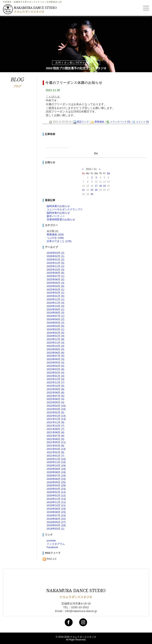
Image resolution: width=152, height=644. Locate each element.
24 (96, 190)
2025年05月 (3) (56, 283)
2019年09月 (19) (56, 509)
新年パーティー (56, 216)
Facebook (52, 547)
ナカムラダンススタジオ (83, 637)
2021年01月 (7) (56, 456)
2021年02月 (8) (56, 452)
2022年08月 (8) (56, 393)
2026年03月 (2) (56, 253)
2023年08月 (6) (56, 353)
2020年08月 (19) (56, 472)
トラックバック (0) (120, 122)
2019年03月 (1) (56, 529)
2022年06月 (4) (56, 399)
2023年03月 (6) (56, 369)
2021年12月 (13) (56, 419)
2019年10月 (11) (56, 505)
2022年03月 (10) (56, 409)
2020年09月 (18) (56, 469)
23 (92, 190)
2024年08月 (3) (56, 313)
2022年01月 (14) (56, 416)
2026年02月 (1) (56, 256)
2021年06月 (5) (56, 439)
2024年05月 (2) (56, 323)
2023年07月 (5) (56, 356)
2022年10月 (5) (56, 386)
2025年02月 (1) (56, 293)
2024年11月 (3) (56, 303)
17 (96, 186)
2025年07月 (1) (56, 276)
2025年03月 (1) (56, 290)
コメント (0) (142, 122)
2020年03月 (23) (56, 489)
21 (83, 190)
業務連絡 (99, 122)
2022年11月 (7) (56, 382)
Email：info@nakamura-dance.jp (76, 611)
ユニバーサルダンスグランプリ (65, 209)
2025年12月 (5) (56, 263)
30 (92, 194)
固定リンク (83, 122)
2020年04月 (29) (56, 485)
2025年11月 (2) (56, 266)
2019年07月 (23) (56, 515)
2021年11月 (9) (56, 422)
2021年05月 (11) (56, 442)
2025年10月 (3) (56, 270)
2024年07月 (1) (56, 316)
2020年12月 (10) (56, 459)
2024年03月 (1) (56, 329)
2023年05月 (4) (56, 363)
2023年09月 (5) (56, 349)
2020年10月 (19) (56, 466)
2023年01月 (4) (56, 376)
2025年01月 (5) (56, 296)
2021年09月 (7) (56, 429)
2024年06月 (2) (56, 319)
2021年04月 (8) (56, 446)
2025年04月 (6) (56, 286)
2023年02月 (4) (56, 373)
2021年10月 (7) (56, 426)
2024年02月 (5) (56, 333)
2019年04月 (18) (56, 525)
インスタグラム (56, 544)
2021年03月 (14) (56, 449)
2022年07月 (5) (56, 396)
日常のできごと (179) (59, 241)
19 (104, 186)
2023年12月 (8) (56, 339)
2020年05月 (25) (56, 482)
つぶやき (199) (55, 238)
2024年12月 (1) (56, 299)
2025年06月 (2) (56, 279)
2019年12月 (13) (56, 499)
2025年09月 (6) (56, 273)
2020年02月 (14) (56, 492)
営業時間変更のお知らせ (61, 220)
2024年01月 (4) (56, 336)
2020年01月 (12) (56, 496)
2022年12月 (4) (56, 379)
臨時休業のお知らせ (58, 206)
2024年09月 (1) (56, 309)
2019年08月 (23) (56, 512)
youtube (51, 541)
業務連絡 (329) (55, 234)
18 (100, 186)
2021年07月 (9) (56, 436)
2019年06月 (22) (56, 519)
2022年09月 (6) (56, 389)
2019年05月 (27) (56, 522)
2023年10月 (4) (56, 346)
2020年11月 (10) (56, 462)
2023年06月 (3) (56, 359)
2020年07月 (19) (56, 476)
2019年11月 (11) (56, 502)
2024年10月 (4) (56, 306)
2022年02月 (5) (56, 412)
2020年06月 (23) (56, 479)
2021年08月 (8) (56, 432)
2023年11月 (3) (56, 343)
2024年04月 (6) (56, 326)
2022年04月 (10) (56, 406)
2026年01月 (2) (56, 260)
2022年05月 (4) (56, 402)
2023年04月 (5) (56, 366)
